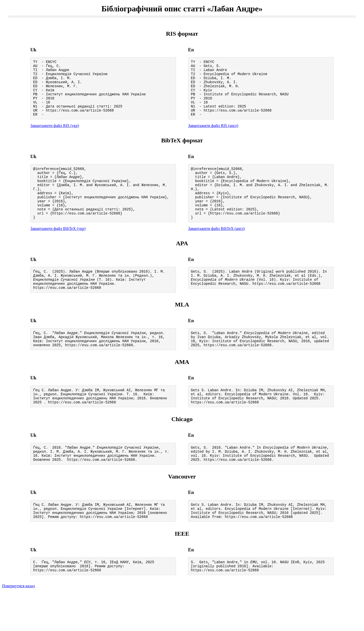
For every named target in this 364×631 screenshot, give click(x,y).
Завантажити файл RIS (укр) (55, 136)
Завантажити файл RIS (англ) (213, 136)
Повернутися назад (18, 625)
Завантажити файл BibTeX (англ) (216, 249)
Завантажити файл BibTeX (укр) (58, 249)
